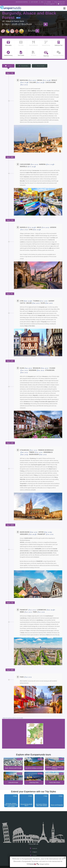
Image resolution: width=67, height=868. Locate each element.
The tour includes (40, 66)
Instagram (33, 844)
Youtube (33, 851)
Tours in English (50, 4)
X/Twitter (33, 847)
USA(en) (62, 4)
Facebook (34, 840)
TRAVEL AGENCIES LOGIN (59, 2)
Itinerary (8, 66)
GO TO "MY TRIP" (32, 2)
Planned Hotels (23, 66)
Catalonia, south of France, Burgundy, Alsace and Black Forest (29, 13)
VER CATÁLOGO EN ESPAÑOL (18, 2)
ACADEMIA (47, 2)
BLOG (40, 2)
